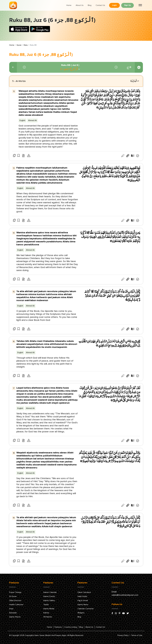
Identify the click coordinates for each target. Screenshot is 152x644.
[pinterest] (120, 613)
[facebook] (112, 613)
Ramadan (13, 613)
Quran (19, 45)
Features (58, 627)
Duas (11, 609)
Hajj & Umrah (83, 600)
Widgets (81, 613)
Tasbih (46, 605)
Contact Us (100, 5)
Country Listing (71, 627)
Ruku (26, 45)
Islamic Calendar (50, 592)
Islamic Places (15, 617)
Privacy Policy (123, 635)
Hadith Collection (16, 605)
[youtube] (123, 613)
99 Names (48, 617)
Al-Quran (13, 596)
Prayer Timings (15, 592)
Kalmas (46, 613)
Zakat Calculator (84, 592)
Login (114, 5)
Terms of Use (137, 635)
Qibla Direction (15, 600)
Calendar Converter (86, 609)
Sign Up (128, 5)
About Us (80, 5)
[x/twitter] (128, 613)
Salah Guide (82, 596)
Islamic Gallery (49, 600)
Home (69, 5)
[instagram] (116, 613)
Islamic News (83, 605)
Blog (90, 5)
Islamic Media (49, 609)
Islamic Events (49, 596)
